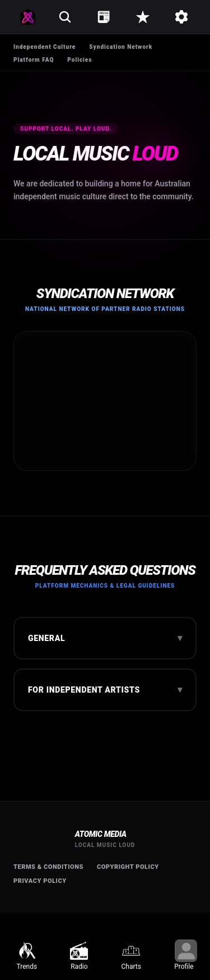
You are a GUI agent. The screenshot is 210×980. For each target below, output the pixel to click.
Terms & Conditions (48, 867)
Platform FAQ (34, 60)
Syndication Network (121, 47)
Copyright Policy (128, 867)
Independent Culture (45, 47)
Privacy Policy (40, 881)
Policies (80, 60)
